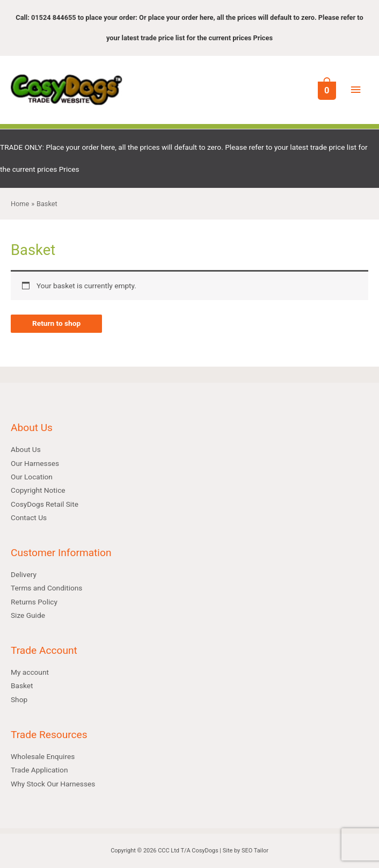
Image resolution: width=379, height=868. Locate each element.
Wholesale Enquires (43, 756)
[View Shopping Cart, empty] (326, 90)
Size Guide (28, 615)
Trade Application (39, 770)
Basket (22, 685)
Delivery (24, 574)
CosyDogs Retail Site (45, 504)
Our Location (32, 477)
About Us (26, 449)
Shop (19, 699)
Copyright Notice (38, 490)
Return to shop (56, 323)
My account (30, 672)
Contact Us (29, 517)
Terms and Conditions (46, 588)
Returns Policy (34, 602)
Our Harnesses (35, 463)
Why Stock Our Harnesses (53, 784)
